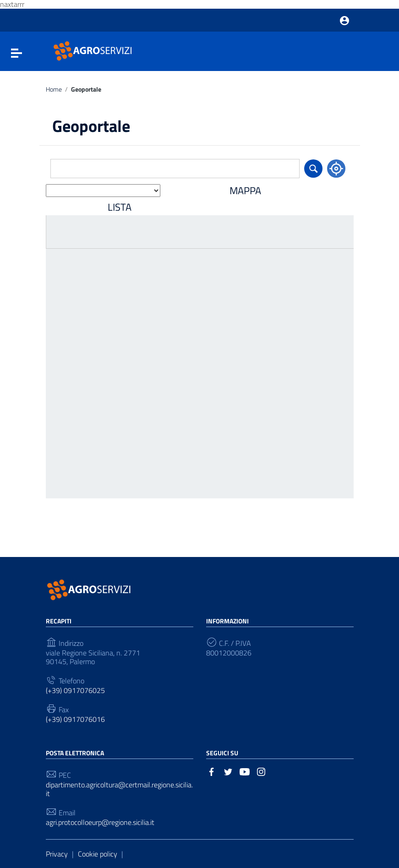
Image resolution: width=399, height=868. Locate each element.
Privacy (57, 854)
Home (54, 90)
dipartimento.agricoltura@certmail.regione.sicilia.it (119, 789)
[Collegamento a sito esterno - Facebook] (212, 771)
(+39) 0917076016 (75, 719)
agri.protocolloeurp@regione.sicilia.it (100, 822)
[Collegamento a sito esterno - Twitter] (228, 771)
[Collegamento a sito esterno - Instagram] (261, 771)
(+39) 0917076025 (75, 691)
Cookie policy (98, 854)
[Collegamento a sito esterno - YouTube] (245, 771)
